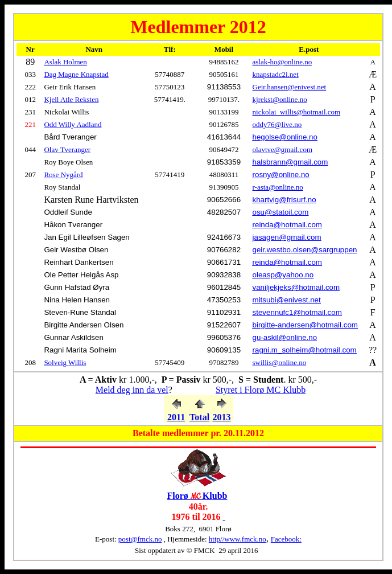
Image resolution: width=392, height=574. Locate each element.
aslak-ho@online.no (282, 62)
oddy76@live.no (277, 124)
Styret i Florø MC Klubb (261, 390)
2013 (222, 417)
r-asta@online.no (278, 187)
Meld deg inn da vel (132, 390)
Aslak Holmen (65, 62)
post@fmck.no (140, 539)
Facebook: (286, 539)
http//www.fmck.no (238, 539)
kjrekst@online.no (280, 99)
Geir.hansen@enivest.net (290, 87)
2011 (176, 417)
